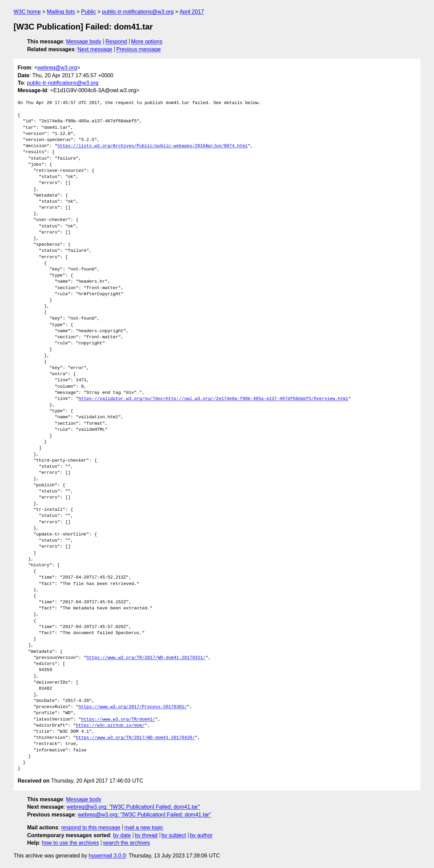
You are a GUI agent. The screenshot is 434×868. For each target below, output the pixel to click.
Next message (95, 49)
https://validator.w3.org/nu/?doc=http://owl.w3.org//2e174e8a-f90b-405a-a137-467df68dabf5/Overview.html (213, 399)
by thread (146, 835)
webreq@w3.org (57, 68)
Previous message (139, 49)
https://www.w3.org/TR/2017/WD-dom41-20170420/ (135, 738)
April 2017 (192, 12)
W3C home (27, 12)
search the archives (127, 843)
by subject (174, 835)
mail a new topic (144, 827)
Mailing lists (61, 12)
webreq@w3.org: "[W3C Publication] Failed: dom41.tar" (133, 807)
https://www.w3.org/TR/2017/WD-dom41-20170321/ (146, 658)
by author (201, 835)
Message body (84, 42)
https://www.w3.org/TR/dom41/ (118, 720)
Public (88, 12)
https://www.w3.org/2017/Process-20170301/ (133, 707)
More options (147, 42)
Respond (116, 42)
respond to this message (91, 827)
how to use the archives (71, 843)
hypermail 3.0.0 (107, 856)
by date (122, 835)
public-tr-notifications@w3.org (138, 12)
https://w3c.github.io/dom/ (110, 726)
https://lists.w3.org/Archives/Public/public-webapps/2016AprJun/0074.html (153, 146)
